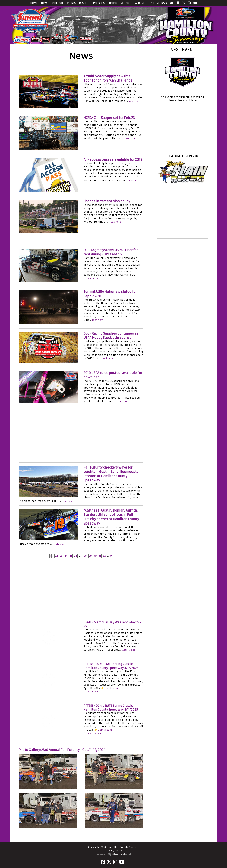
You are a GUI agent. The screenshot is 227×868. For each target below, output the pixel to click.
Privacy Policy (114, 851)
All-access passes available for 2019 (113, 160)
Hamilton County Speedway (183, 150)
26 (76, 556)
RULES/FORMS (158, 3)
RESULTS (84, 3)
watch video (129, 650)
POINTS (71, 3)
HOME (34, 3)
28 (85, 556)
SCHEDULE (58, 3)
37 (111, 556)
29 (90, 556)
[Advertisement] (81, 436)
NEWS (45, 3)
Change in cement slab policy (107, 201)
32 (104, 556)
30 (95, 556)
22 (56, 556)
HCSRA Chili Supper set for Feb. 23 (109, 118)
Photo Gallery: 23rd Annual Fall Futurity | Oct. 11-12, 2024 (62, 750)
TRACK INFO (139, 3)
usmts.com (112, 688)
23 (61, 556)
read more (135, 101)
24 (66, 556)
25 (71, 556)
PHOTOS (112, 3)
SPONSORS (98, 3)
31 (100, 556)
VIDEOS (125, 3)
